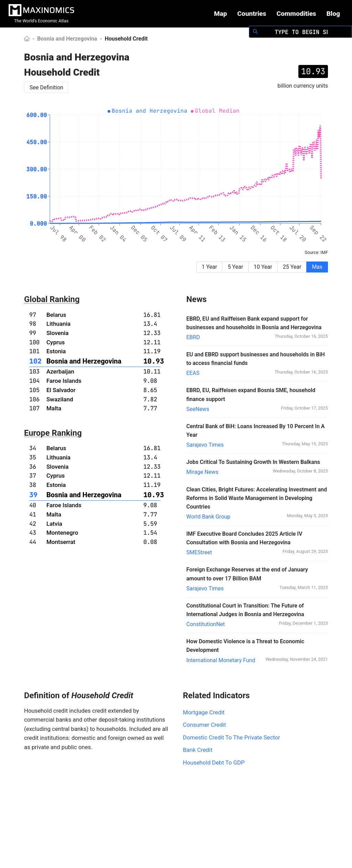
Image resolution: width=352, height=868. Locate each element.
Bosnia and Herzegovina (67, 39)
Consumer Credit (205, 725)
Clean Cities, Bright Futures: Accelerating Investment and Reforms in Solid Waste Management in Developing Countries (257, 498)
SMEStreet (199, 552)
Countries (252, 14)
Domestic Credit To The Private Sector (232, 737)
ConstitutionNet (206, 624)
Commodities (296, 14)
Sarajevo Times (205, 445)
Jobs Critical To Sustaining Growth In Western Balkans (253, 462)
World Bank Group (208, 517)
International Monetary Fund (221, 660)
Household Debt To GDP (214, 763)
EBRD (193, 337)
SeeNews (198, 409)
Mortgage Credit (204, 712)
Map (220, 14)
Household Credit (126, 39)
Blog (333, 14)
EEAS (193, 373)
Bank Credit (198, 750)
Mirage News (202, 472)
